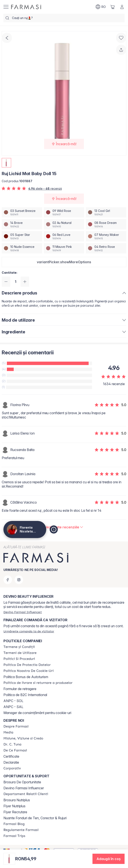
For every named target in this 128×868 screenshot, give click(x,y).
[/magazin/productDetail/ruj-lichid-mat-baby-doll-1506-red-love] (64, 236)
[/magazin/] (26, 7)
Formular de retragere (20, 689)
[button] (64, 262)
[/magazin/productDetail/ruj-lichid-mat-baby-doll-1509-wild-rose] (64, 212)
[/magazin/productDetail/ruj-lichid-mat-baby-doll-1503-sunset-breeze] (22, 212)
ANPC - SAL (13, 707)
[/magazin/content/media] (8, 732)
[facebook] (8, 580)
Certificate (11, 756)
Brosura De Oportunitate (22, 782)
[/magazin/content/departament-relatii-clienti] (26, 794)
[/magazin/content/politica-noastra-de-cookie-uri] (28, 671)
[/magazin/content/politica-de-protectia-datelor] (27, 665)
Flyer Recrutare (15, 812)
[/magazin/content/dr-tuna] (12, 744)
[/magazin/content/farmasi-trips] (14, 836)
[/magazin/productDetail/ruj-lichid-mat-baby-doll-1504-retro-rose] (106, 248)
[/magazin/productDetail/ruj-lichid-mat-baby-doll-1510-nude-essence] (22, 248)
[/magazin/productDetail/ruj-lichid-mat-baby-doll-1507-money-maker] (106, 236)
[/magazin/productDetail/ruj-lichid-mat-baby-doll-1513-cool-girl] (106, 212)
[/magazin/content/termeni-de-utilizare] (20, 653)
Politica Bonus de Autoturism (26, 677)
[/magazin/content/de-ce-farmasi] (15, 750)
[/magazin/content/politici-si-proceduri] (19, 659)
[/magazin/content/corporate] (12, 768)
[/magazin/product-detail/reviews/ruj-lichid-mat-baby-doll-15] (64, 527)
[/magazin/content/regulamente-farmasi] (21, 830)
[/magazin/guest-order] (29, 631)
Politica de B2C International (25, 695)
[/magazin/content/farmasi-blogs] (14, 824)
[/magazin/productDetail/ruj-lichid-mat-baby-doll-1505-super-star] (22, 236)
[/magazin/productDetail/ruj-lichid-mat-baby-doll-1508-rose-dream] (106, 224)
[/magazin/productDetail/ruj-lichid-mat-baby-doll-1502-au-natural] (64, 224)
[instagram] (19, 580)
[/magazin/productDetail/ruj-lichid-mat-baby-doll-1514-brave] (22, 224)
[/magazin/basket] (113, 7)
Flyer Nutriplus (14, 806)
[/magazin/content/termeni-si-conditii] (19, 647)
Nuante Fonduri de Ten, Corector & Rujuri (35, 818)
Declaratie (11, 762)
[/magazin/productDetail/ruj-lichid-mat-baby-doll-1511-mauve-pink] (64, 248)
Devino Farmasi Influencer (24, 788)
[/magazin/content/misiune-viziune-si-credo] (23, 738)
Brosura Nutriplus (17, 800)
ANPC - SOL (13, 701)
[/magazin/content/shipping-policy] (38, 683)
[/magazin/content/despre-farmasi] (16, 726)
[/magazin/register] (23, 612)
